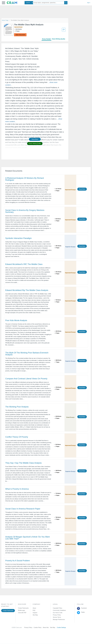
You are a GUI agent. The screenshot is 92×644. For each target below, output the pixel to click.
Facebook (84, 608)
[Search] (66, 3)
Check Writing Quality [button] (35, 144)
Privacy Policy (57, 615)
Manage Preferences (59, 620)
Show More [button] (35, 139)
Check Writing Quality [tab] (58, 39)
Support (35, 613)
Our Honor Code (58, 613)
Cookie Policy (38, 627)
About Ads (46, 627)
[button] (4, 3)
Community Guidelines (59, 610)
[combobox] (29, 3)
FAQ (34, 610)
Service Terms (57, 617)
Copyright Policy (58, 608)
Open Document (20, 35)
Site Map (35, 615)
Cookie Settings (61, 627)
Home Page (5, 20)
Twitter (83, 612)
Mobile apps (21, 610)
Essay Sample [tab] (46, 39)
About (34, 608)
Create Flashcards (8, 611)
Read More (82, 189)
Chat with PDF (22, 613)
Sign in (89, 3)
